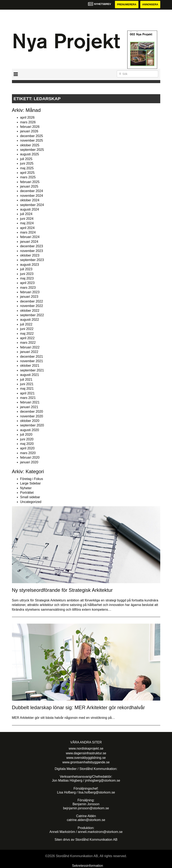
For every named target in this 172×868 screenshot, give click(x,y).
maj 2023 (27, 278)
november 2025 (32, 140)
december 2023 (32, 246)
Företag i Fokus (32, 479)
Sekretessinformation (88, 866)
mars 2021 (28, 398)
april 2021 (27, 393)
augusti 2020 (30, 430)
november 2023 (32, 251)
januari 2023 (29, 297)
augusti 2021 (30, 375)
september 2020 (32, 425)
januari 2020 (29, 462)
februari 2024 (30, 237)
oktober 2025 (30, 145)
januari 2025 (29, 186)
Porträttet (27, 493)
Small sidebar (30, 497)
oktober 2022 (30, 311)
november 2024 (32, 196)
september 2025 (32, 150)
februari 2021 (30, 402)
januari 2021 (29, 407)
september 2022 (32, 315)
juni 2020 (27, 439)
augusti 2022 (30, 320)
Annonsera (150, 5)
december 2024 (32, 191)
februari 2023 (30, 292)
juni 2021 (27, 384)
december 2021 (32, 357)
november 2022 (32, 306)
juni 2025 (27, 163)
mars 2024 (28, 232)
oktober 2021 (30, 366)
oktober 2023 (30, 255)
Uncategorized (31, 502)
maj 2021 (27, 389)
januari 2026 (29, 131)
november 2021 (32, 361)
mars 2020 (28, 453)
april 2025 (27, 173)
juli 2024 (26, 214)
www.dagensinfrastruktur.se (86, 753)
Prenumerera (127, 5)
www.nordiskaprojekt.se (86, 748)
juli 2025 (26, 159)
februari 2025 (30, 182)
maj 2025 (27, 168)
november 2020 (32, 416)
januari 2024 (29, 242)
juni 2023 (27, 274)
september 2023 (32, 260)
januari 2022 (29, 352)
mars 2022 (28, 343)
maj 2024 (27, 223)
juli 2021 (26, 380)
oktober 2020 (30, 421)
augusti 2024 (30, 209)
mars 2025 (28, 177)
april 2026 (27, 117)
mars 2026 (28, 122)
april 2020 (27, 448)
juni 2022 (27, 329)
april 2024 (27, 228)
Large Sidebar (31, 483)
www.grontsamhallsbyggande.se (86, 762)
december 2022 (32, 301)
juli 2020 (26, 435)
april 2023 (27, 283)
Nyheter (26, 488)
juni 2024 (27, 219)
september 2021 (32, 370)
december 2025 (32, 136)
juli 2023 (26, 269)
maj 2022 (27, 334)
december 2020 (32, 412)
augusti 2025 (30, 154)
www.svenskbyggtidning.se (86, 758)
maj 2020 (27, 444)
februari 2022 (30, 347)
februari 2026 (30, 127)
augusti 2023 (30, 265)
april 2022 (27, 338)
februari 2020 (30, 457)
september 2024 (32, 205)
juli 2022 (26, 324)
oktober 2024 (30, 200)
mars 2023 (28, 288)
